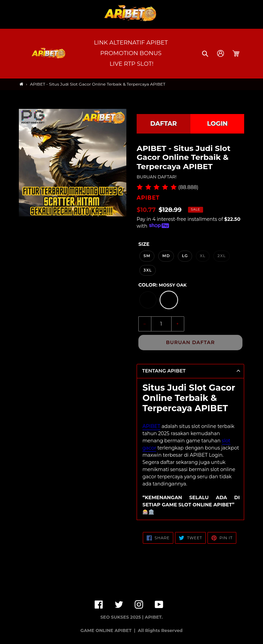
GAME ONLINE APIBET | (109, 630)
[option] (148, 300)
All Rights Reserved (160, 630)
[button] (206, 53)
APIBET (151, 426)
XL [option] (203, 256)
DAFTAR (164, 124)
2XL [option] (222, 256)
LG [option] (185, 256)
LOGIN (217, 124)
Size (144, 244)
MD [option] (166, 256)
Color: (162, 285)
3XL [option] (148, 270)
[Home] (21, 84)
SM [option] (147, 256)
